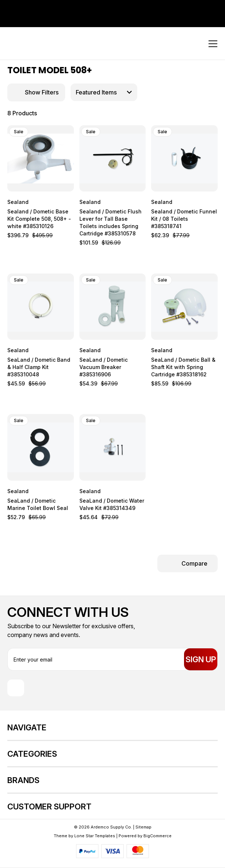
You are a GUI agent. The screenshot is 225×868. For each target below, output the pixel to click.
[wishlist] (56, 132)
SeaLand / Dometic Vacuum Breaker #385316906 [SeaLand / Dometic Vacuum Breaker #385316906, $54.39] (104, 367)
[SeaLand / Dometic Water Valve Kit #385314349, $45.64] (113, 447)
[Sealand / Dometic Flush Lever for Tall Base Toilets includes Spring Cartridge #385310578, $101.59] (113, 159)
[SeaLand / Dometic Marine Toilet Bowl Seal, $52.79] (41, 447)
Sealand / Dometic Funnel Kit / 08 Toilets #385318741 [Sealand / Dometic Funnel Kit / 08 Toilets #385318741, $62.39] (184, 219)
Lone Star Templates (95, 836)
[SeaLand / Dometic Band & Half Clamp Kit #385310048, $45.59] (41, 307)
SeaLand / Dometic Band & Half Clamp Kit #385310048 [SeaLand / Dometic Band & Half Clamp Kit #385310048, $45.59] (39, 367)
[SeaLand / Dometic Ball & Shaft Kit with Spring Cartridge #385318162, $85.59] (184, 307)
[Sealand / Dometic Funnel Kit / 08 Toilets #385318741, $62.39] (184, 159)
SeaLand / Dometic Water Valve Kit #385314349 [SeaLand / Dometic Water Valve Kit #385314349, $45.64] (112, 504)
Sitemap (143, 827)
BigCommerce (157, 836)
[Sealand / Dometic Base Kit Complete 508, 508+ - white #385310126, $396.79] (41, 159)
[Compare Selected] (187, 563)
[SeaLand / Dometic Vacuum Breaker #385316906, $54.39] (113, 307)
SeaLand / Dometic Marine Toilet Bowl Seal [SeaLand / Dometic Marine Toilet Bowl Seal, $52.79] (38, 504)
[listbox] (104, 92)
